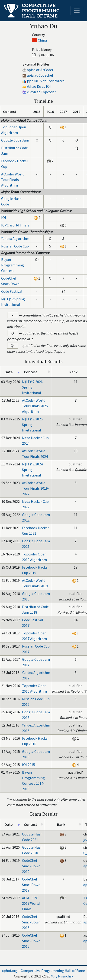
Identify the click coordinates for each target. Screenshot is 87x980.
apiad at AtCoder (40, 70)
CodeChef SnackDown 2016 (31, 922)
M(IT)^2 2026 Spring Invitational (32, 387)
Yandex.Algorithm (15, 238)
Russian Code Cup (15, 246)
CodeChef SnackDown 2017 (31, 885)
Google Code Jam (15, 140)
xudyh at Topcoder (41, 92)
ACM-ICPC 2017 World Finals (31, 903)
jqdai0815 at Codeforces (46, 81)
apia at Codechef (40, 75)
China (42, 40)
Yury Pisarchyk (62, 976)
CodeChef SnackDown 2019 (31, 866)
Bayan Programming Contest (13, 265)
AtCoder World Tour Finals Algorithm (13, 180)
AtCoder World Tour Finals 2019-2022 (36, 488)
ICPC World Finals (15, 225)
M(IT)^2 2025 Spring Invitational (32, 425)
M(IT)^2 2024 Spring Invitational (32, 470)
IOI (4, 217)
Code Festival (12, 291)
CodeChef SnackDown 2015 (31, 941)
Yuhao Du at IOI (39, 86)
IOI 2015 (29, 765)
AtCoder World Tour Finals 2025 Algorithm (35, 406)
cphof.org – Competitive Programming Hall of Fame (43, 971)
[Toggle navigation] (77, 11)
